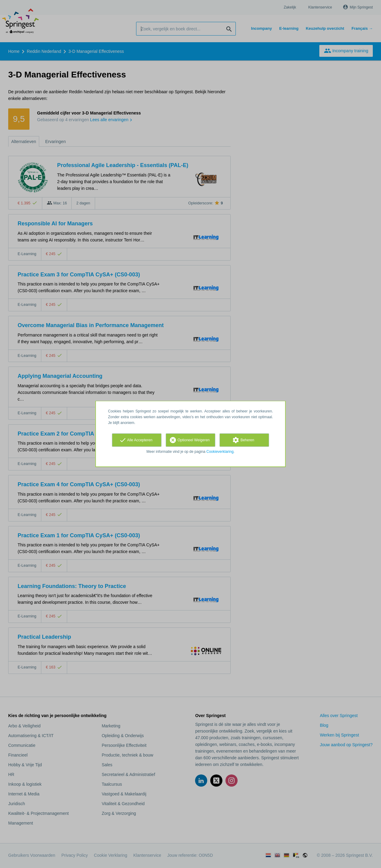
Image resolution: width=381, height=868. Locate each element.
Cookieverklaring (220, 452)
